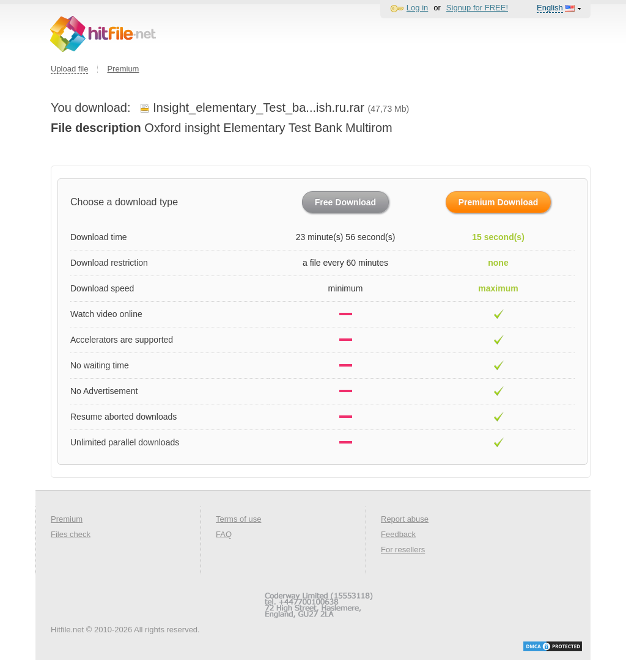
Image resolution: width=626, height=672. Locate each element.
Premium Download (499, 202)
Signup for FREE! (477, 8)
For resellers (403, 550)
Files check (71, 534)
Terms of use (238, 519)
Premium (123, 69)
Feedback (398, 534)
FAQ (224, 534)
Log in (417, 8)
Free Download (345, 202)
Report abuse (405, 519)
